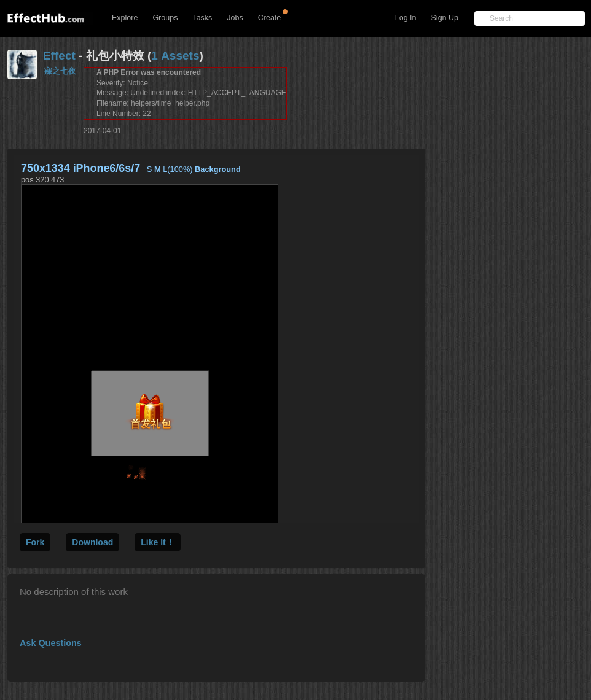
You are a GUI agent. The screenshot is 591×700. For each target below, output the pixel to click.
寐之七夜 (60, 71)
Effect (59, 56)
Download (92, 542)
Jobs (235, 18)
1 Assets (175, 56)
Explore (125, 18)
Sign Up (445, 18)
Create (270, 18)
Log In (406, 18)
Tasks (202, 18)
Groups (165, 18)
